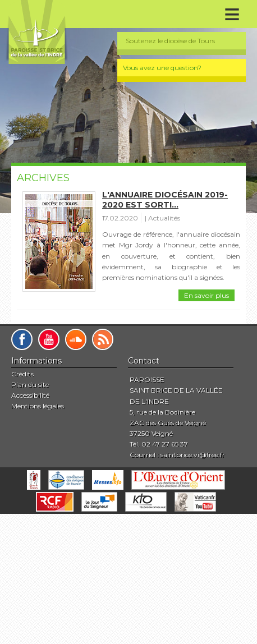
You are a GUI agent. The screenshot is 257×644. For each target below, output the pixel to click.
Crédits (22, 374)
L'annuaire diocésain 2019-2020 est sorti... (165, 200)
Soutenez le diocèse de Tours (170, 41)
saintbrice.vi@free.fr (193, 455)
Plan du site (30, 385)
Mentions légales (38, 406)
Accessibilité (30, 395)
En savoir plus (206, 295)
